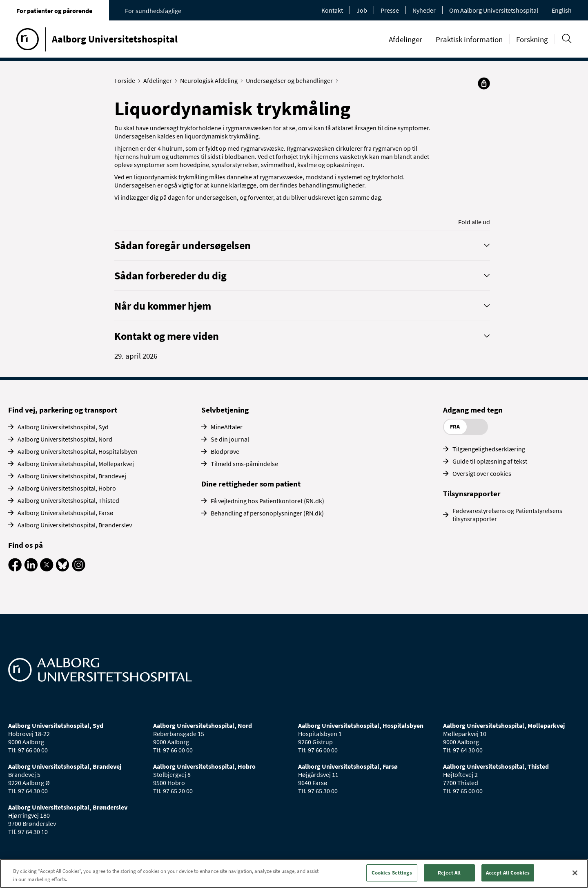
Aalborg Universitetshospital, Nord (65, 439)
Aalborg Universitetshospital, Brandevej (72, 476)
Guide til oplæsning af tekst (490, 461)
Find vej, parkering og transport (63, 410)
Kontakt (332, 10)
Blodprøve (225, 451)
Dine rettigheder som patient (251, 484)
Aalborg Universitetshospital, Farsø (66, 513)
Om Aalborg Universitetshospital (494, 10)
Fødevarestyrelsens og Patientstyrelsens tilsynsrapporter (507, 515)
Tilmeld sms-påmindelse (244, 464)
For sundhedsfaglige (153, 11)
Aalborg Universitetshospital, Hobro (67, 488)
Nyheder (424, 10)
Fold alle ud (474, 222)
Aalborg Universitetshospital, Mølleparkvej (76, 464)
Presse (390, 10)
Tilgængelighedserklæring (489, 449)
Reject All (449, 873)
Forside (127, 80)
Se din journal (230, 439)
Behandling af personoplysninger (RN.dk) (267, 513)
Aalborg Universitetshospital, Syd (63, 427)
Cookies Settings (392, 873)
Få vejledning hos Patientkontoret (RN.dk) (267, 501)
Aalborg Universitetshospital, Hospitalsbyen (78, 451)
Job (362, 10)
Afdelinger (405, 39)
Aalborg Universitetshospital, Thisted (68, 500)
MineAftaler (227, 427)
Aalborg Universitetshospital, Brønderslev (75, 525)
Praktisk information (469, 39)
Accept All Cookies (508, 873)
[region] (294, 873)
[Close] (575, 873)
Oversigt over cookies (482, 473)
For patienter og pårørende (54, 11)
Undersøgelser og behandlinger (291, 80)
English (562, 10)
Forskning (532, 39)
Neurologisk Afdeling (211, 80)
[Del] (484, 83)
